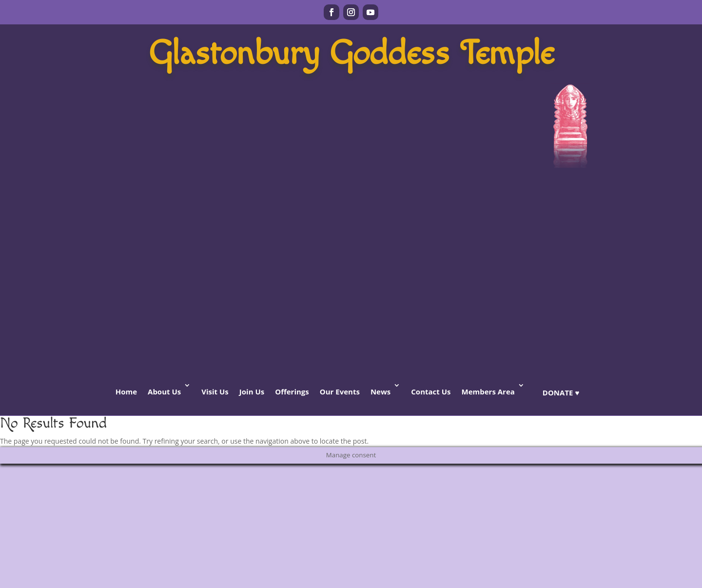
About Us (164, 392)
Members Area (488, 392)
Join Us (252, 392)
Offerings (292, 392)
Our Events (340, 392)
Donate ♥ (561, 392)
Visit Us (215, 392)
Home (126, 392)
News (380, 392)
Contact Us (431, 392)
